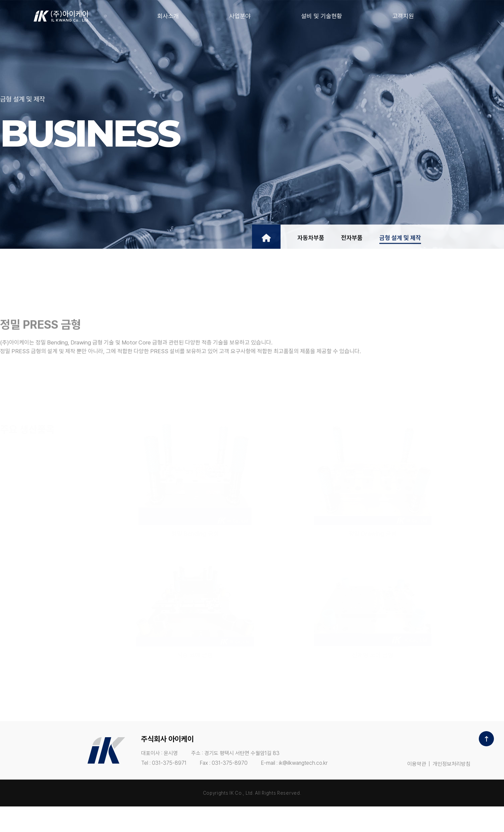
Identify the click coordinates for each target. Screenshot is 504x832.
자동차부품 (311, 242)
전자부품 (352, 242)
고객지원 (403, 16)
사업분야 (240, 16)
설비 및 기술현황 (322, 16)
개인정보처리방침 (452, 764)
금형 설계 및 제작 (400, 242)
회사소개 (168, 16)
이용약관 (417, 764)
